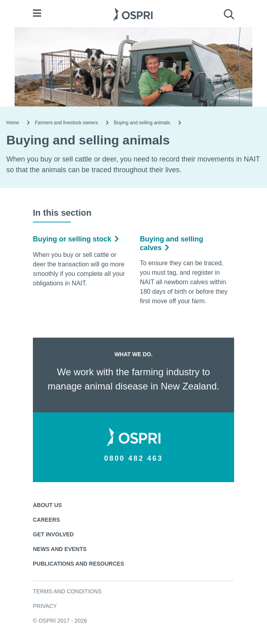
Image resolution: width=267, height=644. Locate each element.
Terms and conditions (67, 591)
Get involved (53, 534)
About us (47, 505)
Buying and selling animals (142, 123)
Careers (46, 520)
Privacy (45, 606)
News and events (60, 549)
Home (13, 123)
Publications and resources (78, 564)
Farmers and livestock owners (66, 123)
